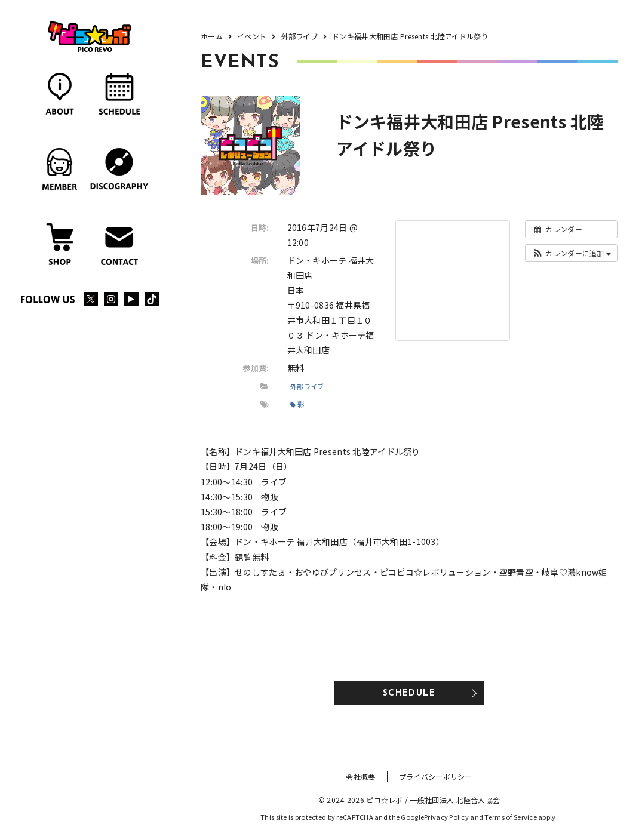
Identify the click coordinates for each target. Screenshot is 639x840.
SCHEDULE (409, 693)
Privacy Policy (446, 817)
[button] (571, 253)
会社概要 (360, 776)
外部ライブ (307, 386)
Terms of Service (510, 817)
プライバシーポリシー (436, 776)
